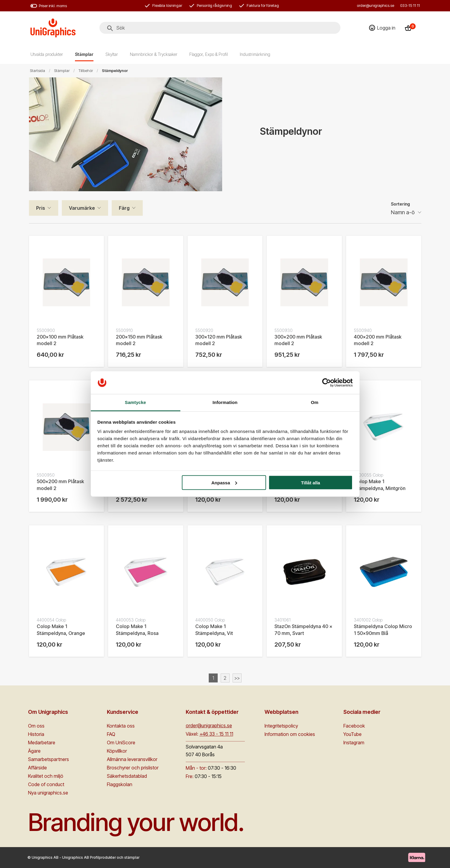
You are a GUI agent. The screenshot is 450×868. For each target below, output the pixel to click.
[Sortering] (406, 212)
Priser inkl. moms (49, 6)
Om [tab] (315, 402)
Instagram (354, 743)
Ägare (34, 751)
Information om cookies (290, 734)
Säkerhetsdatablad (127, 776)
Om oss (36, 726)
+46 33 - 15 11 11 (216, 734)
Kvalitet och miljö (46, 776)
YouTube (353, 734)
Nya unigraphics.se (48, 793)
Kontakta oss (121, 726)
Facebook (354, 726)
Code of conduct (46, 784)
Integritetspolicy (281, 726)
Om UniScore (121, 743)
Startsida (37, 71)
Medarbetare (42, 743)
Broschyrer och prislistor (133, 768)
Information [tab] (225, 402)
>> (237, 678)
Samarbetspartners (49, 759)
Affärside (37, 768)
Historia (36, 734)
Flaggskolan (120, 784)
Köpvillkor (117, 751)
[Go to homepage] (53, 28)
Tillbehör (86, 71)
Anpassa (224, 482)
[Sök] (110, 28)
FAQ (111, 734)
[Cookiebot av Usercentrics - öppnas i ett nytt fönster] (327, 382)
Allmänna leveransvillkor (132, 759)
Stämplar (62, 71)
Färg (124, 208)
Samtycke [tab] (135, 402)
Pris (41, 208)
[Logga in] (382, 28)
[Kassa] (410, 28)
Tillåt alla (311, 482)
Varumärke (82, 208)
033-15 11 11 (410, 5)
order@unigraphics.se (375, 5)
